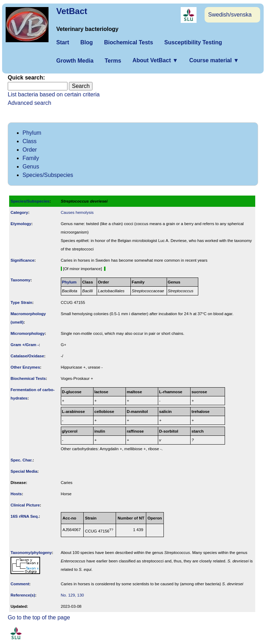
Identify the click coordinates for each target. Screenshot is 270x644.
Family (31, 158)
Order (30, 150)
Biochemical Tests (128, 42)
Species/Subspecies (48, 175)
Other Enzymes (25, 367)
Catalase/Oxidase (27, 356)
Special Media (24, 471)
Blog (86, 42)
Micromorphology (28, 333)
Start (63, 42)
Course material (214, 60)
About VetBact (155, 60)
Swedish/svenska (230, 15)
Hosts (16, 494)
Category (19, 212)
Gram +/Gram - (25, 345)
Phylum (32, 133)
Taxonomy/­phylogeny (31, 553)
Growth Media (75, 61)
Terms (113, 61)
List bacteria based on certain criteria (54, 94)
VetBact (72, 11)
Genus (31, 167)
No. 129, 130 (72, 595)
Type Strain (21, 302)
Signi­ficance (22, 260)
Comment (20, 584)
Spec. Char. (22, 460)
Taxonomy (21, 280)
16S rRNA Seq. (25, 516)
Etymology (21, 224)
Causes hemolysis (77, 212)
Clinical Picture (25, 505)
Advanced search (30, 103)
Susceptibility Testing (193, 42)
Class (30, 141)
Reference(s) (23, 595)
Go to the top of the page (39, 617)
